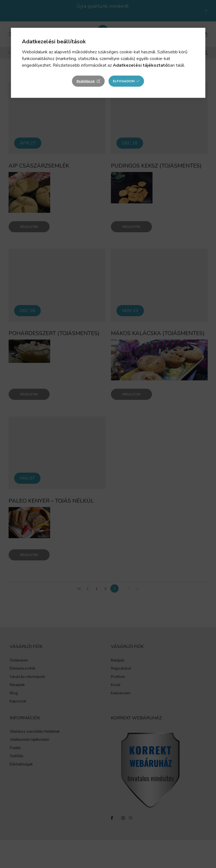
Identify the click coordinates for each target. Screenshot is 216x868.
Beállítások (86, 81)
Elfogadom (124, 81)
